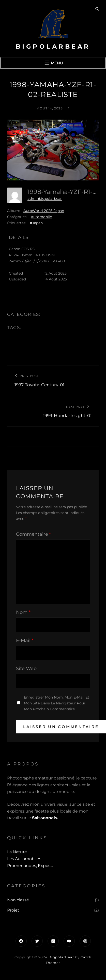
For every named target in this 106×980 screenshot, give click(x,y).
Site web (26, 669)
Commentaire (34, 534)
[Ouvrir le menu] (53, 63)
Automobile (41, 217)
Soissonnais (45, 818)
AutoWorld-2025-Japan (44, 211)
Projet (13, 910)
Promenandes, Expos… (30, 866)
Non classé (18, 900)
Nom (23, 612)
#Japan (36, 223)
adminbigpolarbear (45, 198)
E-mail (25, 641)
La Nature (17, 852)
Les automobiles (24, 859)
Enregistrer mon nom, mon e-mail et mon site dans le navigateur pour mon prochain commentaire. (57, 703)
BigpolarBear (53, 46)
